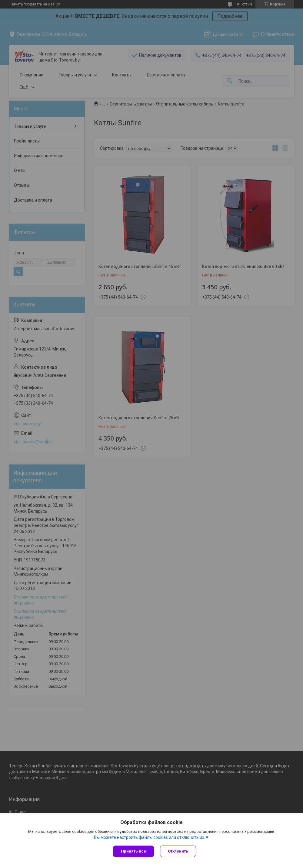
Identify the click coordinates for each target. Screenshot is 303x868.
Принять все (133, 851)
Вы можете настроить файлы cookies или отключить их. (150, 837)
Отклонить (178, 851)
